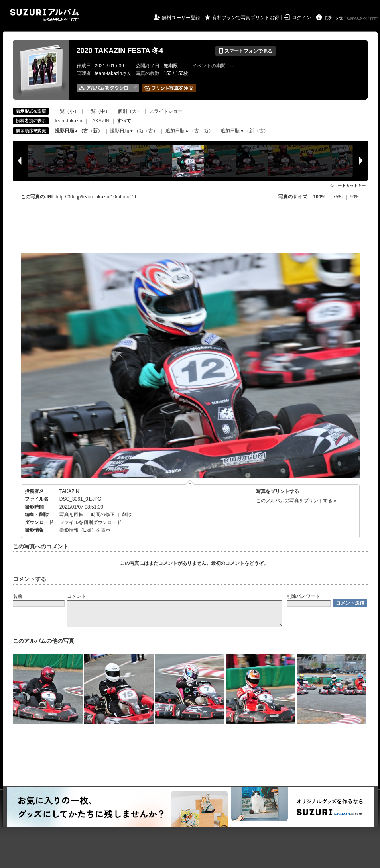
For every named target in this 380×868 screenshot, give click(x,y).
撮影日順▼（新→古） (134, 131)
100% (319, 197)
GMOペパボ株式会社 (363, 18)
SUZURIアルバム (44, 15)
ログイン (301, 18)
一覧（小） (67, 111)
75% (338, 197)
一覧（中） (98, 111)
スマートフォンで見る (245, 51)
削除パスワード (303, 596)
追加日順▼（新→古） (244, 131)
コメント (77, 596)
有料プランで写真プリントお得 (246, 18)
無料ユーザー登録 (181, 18)
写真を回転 (71, 515)
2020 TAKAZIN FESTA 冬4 (120, 51)
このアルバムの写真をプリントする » (296, 501)
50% (354, 197)
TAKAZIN (100, 121)
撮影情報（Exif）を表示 (85, 530)
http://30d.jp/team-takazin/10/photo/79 (96, 197)
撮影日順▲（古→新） (79, 131)
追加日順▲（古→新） (189, 131)
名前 (18, 596)
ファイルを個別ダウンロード (91, 522)
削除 (127, 515)
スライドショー (166, 111)
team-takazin (69, 121)
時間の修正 (103, 515)
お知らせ (334, 18)
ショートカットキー (348, 186)
